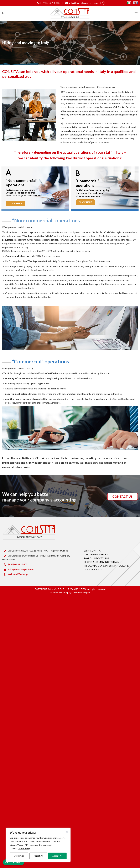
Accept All (57, 856)
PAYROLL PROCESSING (96, 558)
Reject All (38, 856)
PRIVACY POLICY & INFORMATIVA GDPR (106, 566)
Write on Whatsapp (15, 574)
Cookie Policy (24, 848)
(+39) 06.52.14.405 (15, 564)
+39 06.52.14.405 (48, 3)
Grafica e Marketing (59, 593)
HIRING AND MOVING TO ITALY (102, 562)
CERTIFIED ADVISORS (96, 554)
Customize (19, 856)
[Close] (67, 832)
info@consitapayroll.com (81, 3)
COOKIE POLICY (93, 569)
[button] (3, 13)
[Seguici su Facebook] (102, 3)
